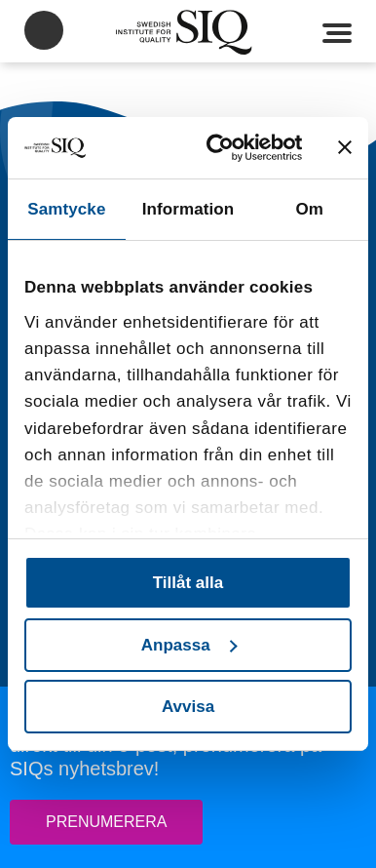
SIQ (188, 32)
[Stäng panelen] (345, 147)
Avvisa (188, 707)
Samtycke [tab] (66, 209)
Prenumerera (106, 822)
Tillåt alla (188, 583)
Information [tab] (188, 209)
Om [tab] (309, 209)
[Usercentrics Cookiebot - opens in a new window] (226, 148)
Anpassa (189, 645)
